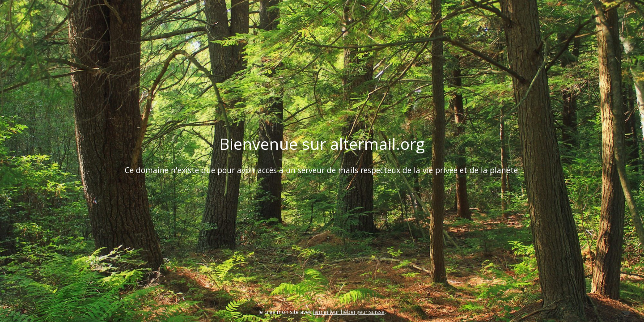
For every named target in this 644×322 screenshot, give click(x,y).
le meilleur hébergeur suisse (349, 312)
